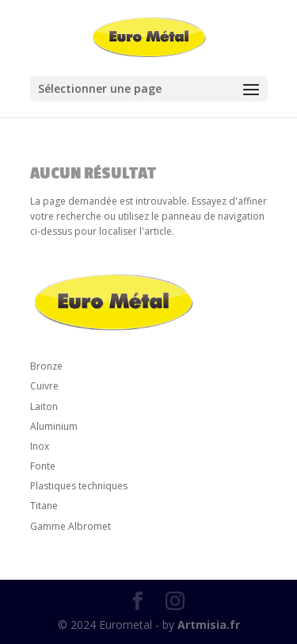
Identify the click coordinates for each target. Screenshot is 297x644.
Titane (44, 506)
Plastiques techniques (79, 486)
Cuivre (44, 386)
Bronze (46, 366)
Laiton (44, 406)
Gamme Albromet (70, 526)
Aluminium (54, 426)
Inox (40, 446)
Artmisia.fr (209, 625)
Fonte (43, 466)
